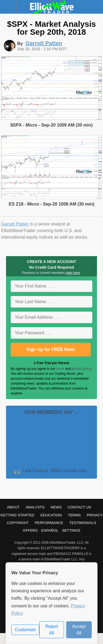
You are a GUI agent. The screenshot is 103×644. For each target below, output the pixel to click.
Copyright (18, 523)
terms (60, 369)
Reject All (51, 630)
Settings (71, 530)
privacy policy (81, 369)
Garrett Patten (15, 224)
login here (73, 273)
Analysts (35, 507)
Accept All (79, 630)
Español (50, 530)
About (13, 507)
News (56, 507)
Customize (25, 630)
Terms (74, 515)
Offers (30, 530)
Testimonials (83, 523)
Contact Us (80, 507)
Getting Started (17, 515)
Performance (49, 523)
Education (51, 515)
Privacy (95, 515)
